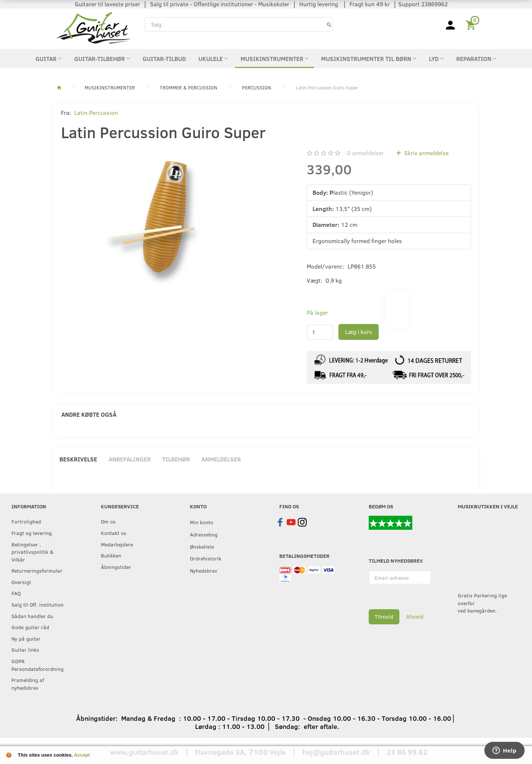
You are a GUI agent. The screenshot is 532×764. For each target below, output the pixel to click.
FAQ (16, 593)
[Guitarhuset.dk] (93, 27)
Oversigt (21, 582)
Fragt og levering (32, 533)
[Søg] (329, 24)
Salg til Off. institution (37, 604)
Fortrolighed (26, 521)
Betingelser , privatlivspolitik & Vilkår (33, 552)
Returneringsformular (37, 570)
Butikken (111, 555)
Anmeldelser (221, 459)
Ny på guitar (26, 638)
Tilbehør (176, 459)
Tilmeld (384, 617)
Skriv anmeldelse (426, 153)
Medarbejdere (117, 544)
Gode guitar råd (30, 627)
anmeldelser (365, 153)
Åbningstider (116, 567)
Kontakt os (114, 533)
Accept (82, 755)
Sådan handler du (32, 616)
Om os (108, 521)
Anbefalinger (130, 459)
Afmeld (415, 617)
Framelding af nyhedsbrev (28, 684)
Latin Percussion (96, 112)
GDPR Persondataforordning (37, 665)
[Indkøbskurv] (472, 24)
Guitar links (25, 649)
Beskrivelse (78, 459)
